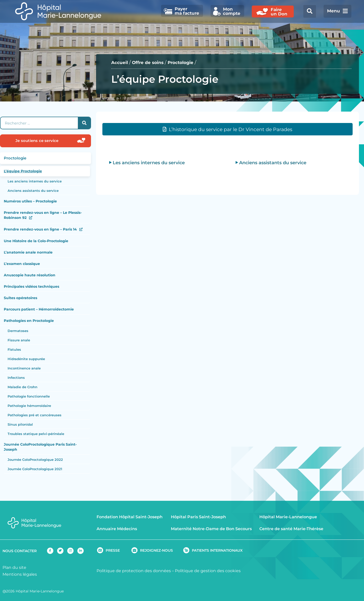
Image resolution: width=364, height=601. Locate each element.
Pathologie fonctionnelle (29, 396)
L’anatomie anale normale (28, 252)
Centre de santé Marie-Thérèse (291, 529)
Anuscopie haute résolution (30, 275)
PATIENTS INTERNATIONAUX (217, 550)
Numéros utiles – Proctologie (30, 201)
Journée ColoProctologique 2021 (35, 469)
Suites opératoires (20, 298)
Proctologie (187, 62)
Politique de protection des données (134, 571)
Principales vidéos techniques (31, 286)
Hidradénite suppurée (26, 359)
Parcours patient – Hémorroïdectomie (39, 309)
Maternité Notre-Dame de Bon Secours (211, 529)
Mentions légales (20, 574)
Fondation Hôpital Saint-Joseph (130, 517)
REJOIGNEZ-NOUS (156, 550)
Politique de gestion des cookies (208, 571)
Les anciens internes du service (35, 181)
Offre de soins (151, 62)
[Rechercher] (84, 123)
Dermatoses (18, 331)
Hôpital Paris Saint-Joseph (198, 517)
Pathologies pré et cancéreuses (35, 415)
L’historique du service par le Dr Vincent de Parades (231, 129)
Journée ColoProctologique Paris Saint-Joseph (40, 447)
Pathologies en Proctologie (29, 321)
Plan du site (14, 567)
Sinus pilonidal (20, 424)
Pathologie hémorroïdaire (29, 406)
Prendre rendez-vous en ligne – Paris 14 (40, 229)
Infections (16, 378)
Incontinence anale (24, 368)
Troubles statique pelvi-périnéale (36, 434)
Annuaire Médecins (117, 529)
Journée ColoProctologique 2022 (35, 460)
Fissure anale (19, 340)
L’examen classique (22, 264)
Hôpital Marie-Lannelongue (288, 517)
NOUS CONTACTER (20, 551)
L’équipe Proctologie (23, 171)
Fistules (14, 349)
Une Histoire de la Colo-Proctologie (36, 241)
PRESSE (113, 550)
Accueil (121, 62)
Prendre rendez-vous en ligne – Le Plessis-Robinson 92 (43, 215)
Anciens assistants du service (33, 191)
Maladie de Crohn (22, 387)
